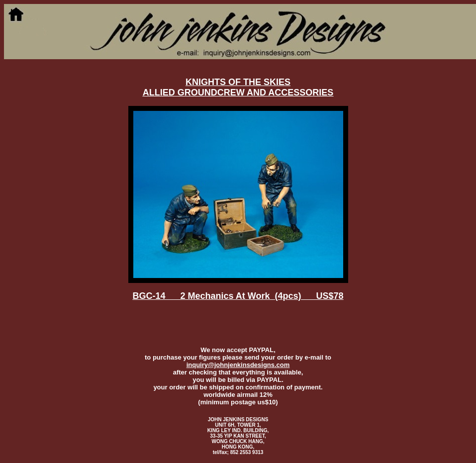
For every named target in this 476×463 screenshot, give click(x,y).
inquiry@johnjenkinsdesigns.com (238, 365)
